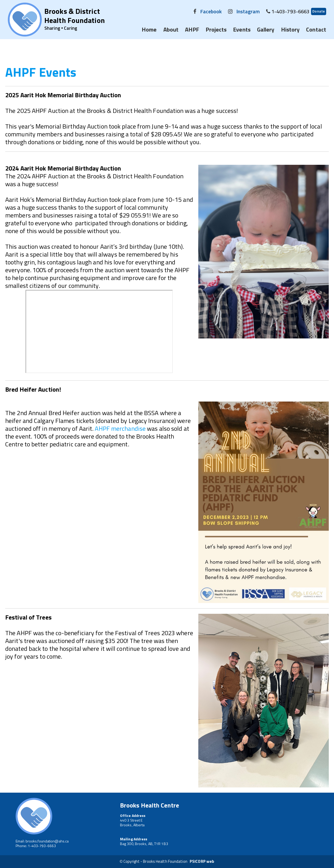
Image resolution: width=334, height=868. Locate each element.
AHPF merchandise (121, 429)
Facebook (211, 12)
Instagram (248, 12)
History (290, 30)
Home (149, 30)
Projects (216, 30)
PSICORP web (202, 862)
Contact (316, 30)
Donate (319, 11)
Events (242, 30)
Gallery (266, 30)
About (171, 30)
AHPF (192, 30)
